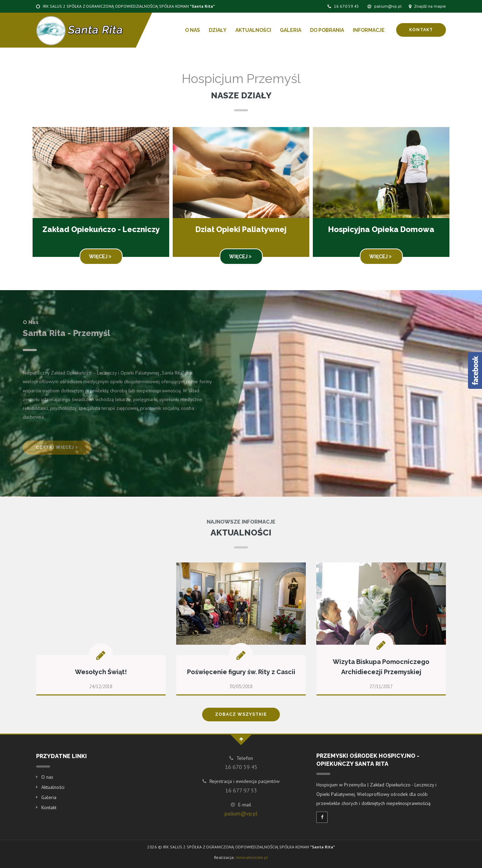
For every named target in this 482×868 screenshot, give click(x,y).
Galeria (291, 30)
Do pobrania (327, 30)
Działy (218, 30)
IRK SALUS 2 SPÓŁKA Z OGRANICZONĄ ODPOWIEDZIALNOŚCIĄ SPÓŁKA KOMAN (125, 6)
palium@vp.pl (385, 6)
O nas (192, 30)
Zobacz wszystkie (241, 714)
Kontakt (421, 30)
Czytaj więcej (57, 447)
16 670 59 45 (343, 6)
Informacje (369, 30)
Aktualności (253, 30)
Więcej (101, 257)
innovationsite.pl (252, 857)
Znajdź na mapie (427, 6)
